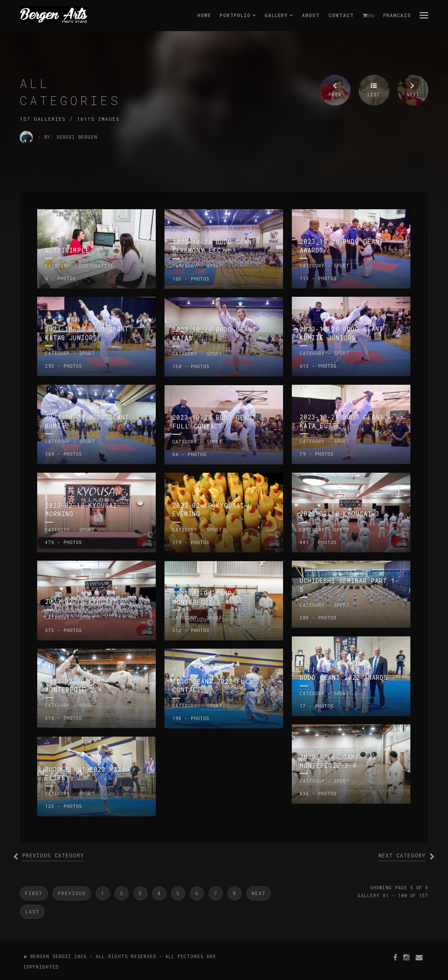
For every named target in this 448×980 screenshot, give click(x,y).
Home (204, 15)
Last (32, 912)
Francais (397, 15)
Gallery (279, 15)
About (311, 15)
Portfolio (238, 15)
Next (259, 893)
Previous (72, 893)
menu (424, 15)
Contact (341, 15)
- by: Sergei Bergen (68, 137)
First (34, 893)
